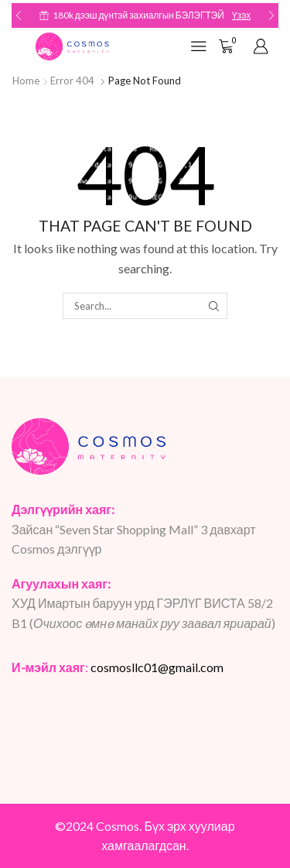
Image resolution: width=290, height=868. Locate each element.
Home (26, 81)
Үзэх (241, 15)
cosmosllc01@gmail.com (157, 667)
